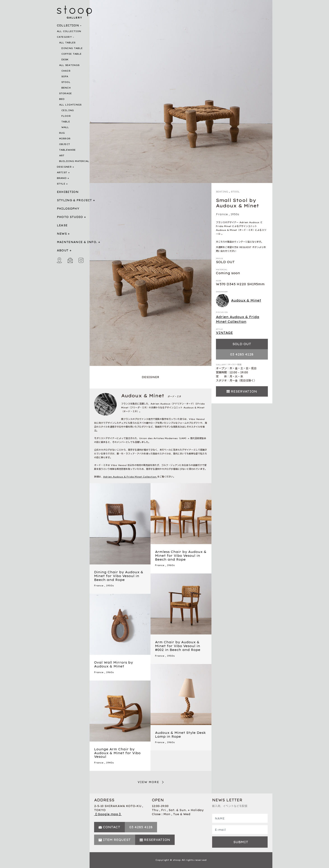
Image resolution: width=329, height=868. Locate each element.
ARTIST (62, 172)
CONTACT (112, 827)
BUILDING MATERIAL (74, 161)
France (222, 214)
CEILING (68, 110)
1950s (235, 214)
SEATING (222, 192)
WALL (65, 127)
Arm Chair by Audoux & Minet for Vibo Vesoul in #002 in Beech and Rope (178, 646)
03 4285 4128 (242, 354)
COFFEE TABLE (72, 54)
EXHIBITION (68, 192)
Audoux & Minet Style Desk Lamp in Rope (180, 735)
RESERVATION (244, 391)
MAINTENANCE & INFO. (77, 242)
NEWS (62, 234)
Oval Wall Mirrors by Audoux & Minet (114, 664)
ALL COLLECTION (69, 31)
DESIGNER (64, 167)
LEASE (62, 225)
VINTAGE (224, 333)
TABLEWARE (67, 150)
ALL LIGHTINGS (70, 105)
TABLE (66, 122)
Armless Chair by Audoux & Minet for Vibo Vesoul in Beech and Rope (181, 556)
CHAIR (66, 71)
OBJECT (65, 144)
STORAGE (66, 93)
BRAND (62, 178)
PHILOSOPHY (68, 209)
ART (62, 156)
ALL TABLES (67, 43)
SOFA (65, 76)
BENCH (66, 88)
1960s (171, 565)
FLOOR (66, 116)
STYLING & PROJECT (74, 200)
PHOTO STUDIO (70, 217)
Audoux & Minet (239, 301)
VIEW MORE (148, 782)
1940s (110, 763)
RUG (62, 133)
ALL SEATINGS (69, 65)
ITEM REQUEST (117, 840)
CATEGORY (64, 37)
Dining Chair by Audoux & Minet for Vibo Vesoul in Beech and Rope (119, 576)
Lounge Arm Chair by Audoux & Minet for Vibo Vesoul (117, 753)
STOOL (66, 82)
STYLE (61, 184)
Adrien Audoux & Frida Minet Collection (238, 319)
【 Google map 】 (108, 814)
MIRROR (65, 139)
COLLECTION (68, 25)
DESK (65, 60)
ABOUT (63, 250)
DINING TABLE (72, 48)
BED (62, 99)
